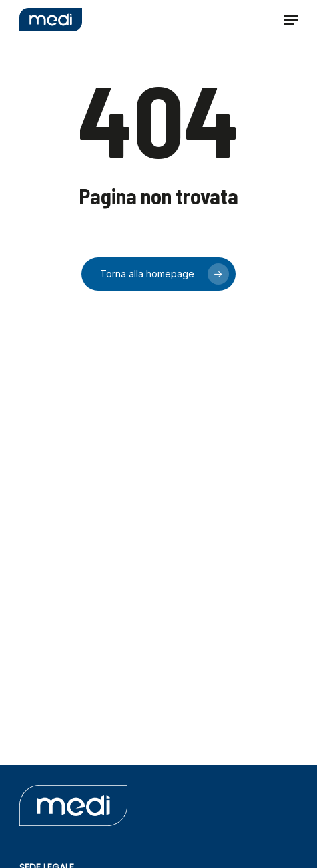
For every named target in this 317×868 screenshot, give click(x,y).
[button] (291, 20)
